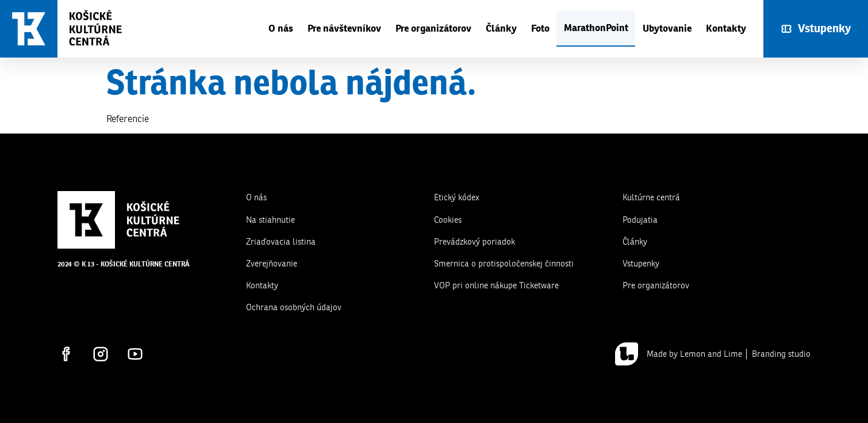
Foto (540, 28)
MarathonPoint (596, 28)
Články (501, 28)
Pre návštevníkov (344, 28)
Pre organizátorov (433, 28)
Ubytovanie (667, 28)
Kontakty (726, 28)
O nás (281, 28)
